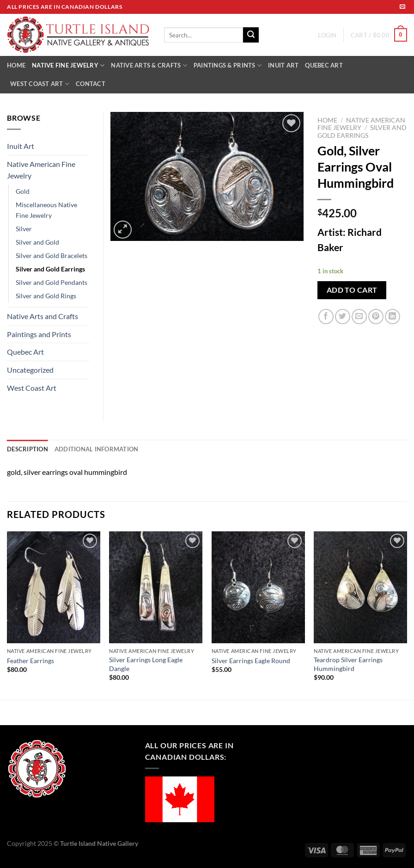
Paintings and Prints (39, 334)
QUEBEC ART (324, 65)
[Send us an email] (402, 7)
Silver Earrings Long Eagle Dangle (146, 664)
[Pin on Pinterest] (376, 317)
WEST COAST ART (40, 84)
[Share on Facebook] (326, 317)
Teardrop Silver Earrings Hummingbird (348, 664)
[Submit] (251, 35)
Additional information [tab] (97, 449)
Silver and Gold (37, 242)
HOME (16, 65)
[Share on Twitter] (343, 317)
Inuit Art (21, 146)
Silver (24, 229)
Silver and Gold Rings (46, 296)
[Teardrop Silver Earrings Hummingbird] (360, 587)
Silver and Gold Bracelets (52, 255)
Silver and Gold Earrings (362, 131)
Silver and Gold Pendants (52, 282)
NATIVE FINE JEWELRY (68, 65)
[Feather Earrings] (54, 587)
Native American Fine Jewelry (41, 170)
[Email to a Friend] (359, 317)
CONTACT (91, 84)
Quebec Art (25, 352)
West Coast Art (32, 388)
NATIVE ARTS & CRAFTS (149, 65)
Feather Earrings (30, 661)
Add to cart (352, 290)
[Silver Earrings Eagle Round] (258, 587)
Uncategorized (30, 370)
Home (327, 120)
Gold (23, 191)
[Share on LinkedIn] (393, 317)
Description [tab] (27, 449)
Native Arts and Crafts (43, 316)
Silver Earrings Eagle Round (251, 661)
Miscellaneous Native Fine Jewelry (46, 210)
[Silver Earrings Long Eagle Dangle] (156, 587)
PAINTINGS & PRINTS (228, 65)
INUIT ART (283, 65)
